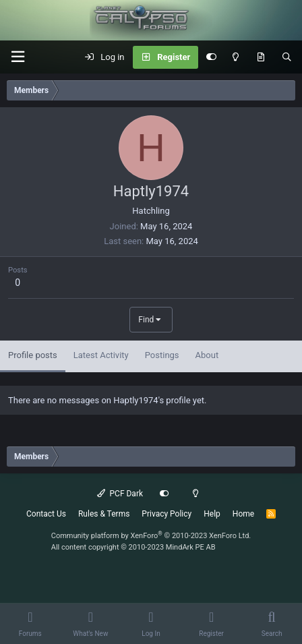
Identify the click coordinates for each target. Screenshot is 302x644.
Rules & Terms (104, 514)
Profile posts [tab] (33, 355)
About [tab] (207, 355)
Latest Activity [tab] (101, 355)
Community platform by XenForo (151, 536)
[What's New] (261, 57)
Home (243, 514)
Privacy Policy (167, 514)
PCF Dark (120, 494)
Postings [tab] (162, 355)
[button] (18, 57)
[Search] (287, 57)
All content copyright (133, 547)
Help (212, 514)
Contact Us (46, 514)
